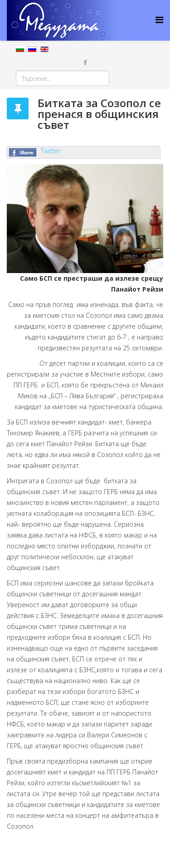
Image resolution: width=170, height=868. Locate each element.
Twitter (51, 151)
